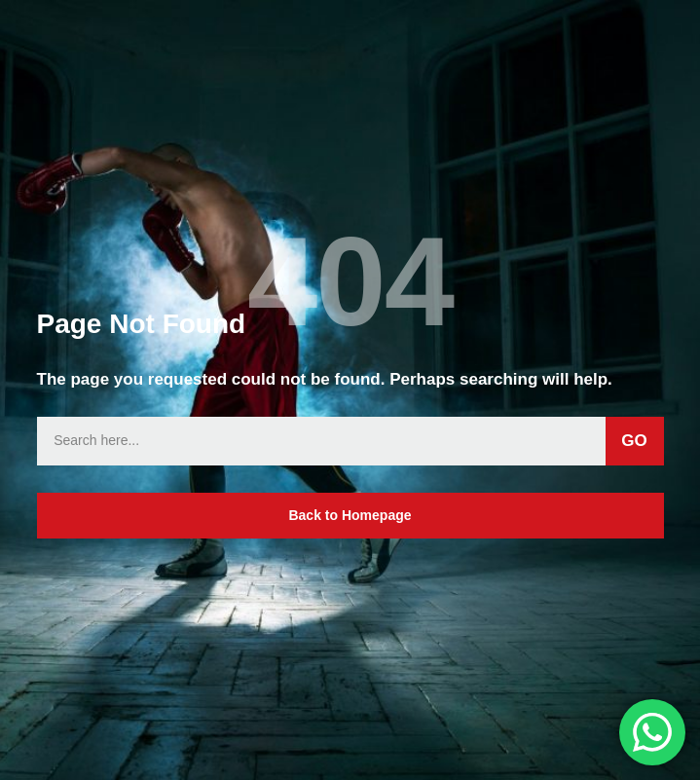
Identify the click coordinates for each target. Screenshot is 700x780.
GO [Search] (634, 441)
